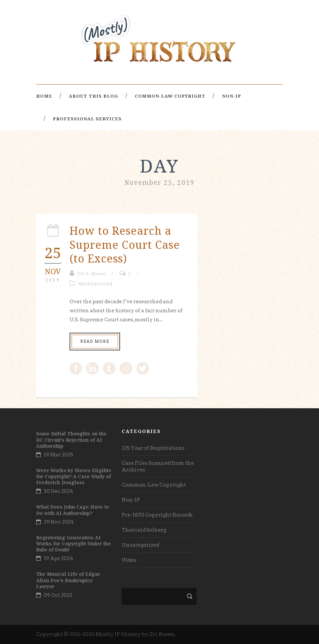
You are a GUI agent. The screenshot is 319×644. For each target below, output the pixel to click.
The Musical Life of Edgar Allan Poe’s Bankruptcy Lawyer (68, 580)
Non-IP (232, 96)
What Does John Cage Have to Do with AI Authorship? (73, 510)
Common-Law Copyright (170, 96)
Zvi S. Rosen (91, 274)
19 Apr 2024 (59, 558)
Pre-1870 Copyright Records (157, 515)
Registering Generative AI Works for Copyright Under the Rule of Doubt (74, 544)
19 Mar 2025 (59, 455)
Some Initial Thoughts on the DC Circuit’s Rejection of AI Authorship (71, 440)
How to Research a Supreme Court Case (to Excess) (125, 244)
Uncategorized (95, 284)
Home (44, 96)
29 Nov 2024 (59, 522)
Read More (95, 341)
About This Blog (93, 96)
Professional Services (87, 119)
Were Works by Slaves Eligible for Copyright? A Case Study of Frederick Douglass (74, 476)
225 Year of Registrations (153, 448)
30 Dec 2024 (59, 491)
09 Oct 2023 (58, 595)
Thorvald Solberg (144, 530)
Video (129, 560)
